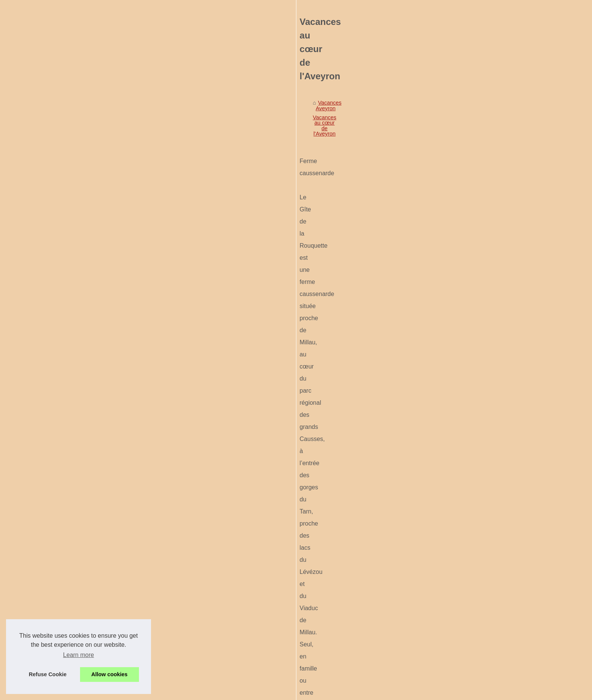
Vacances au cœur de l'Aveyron (294, 237)
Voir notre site (96, 217)
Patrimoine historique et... (110, 285)
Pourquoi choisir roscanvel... (113, 460)
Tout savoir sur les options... (113, 376)
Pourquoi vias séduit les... (110, 601)
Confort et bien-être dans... (111, 359)
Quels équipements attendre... (115, 567)
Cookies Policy (193, 692)
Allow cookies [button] (109, 674)
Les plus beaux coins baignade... (119, 534)
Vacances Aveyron (227, 237)
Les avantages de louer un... (113, 476)
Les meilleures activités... (109, 551)
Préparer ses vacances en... (113, 618)
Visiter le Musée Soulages (277, 592)
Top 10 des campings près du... (117, 393)
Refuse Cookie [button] (48, 674)
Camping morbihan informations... (120, 326)
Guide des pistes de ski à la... (114, 584)
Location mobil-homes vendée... (117, 342)
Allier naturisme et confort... (112, 443)
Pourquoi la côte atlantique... (113, 517)
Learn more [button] (79, 655)
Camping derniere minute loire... (118, 426)
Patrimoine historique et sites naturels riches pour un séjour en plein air (266, 539)
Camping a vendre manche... (114, 410)
